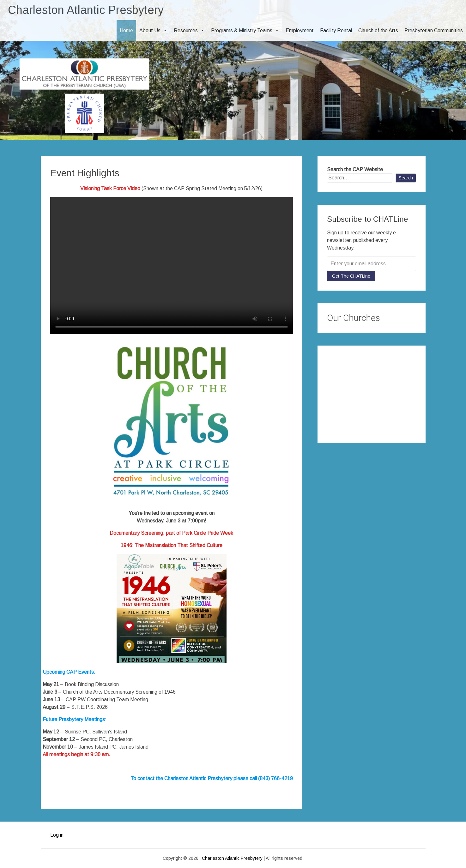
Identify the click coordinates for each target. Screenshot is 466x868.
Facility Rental (336, 30)
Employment (300, 30)
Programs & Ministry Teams (245, 30)
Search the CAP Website (355, 169)
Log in (57, 835)
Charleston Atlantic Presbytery (86, 10)
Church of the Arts (378, 30)
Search (406, 178)
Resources (189, 30)
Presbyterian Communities (434, 30)
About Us (153, 30)
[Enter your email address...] (371, 264)
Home (126, 30)
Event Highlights (85, 173)
